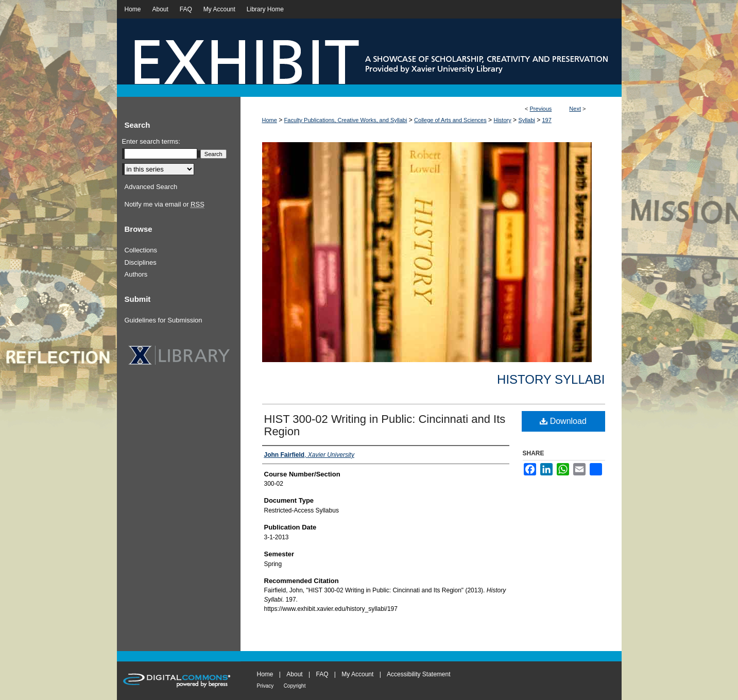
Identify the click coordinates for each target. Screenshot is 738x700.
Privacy (265, 686)
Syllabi (526, 120)
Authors (136, 274)
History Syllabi (551, 379)
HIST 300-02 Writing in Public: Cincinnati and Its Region (385, 425)
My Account (357, 674)
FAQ (322, 674)
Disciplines (141, 262)
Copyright (295, 686)
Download (563, 421)
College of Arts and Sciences (450, 120)
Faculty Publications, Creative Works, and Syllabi (346, 120)
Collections (141, 250)
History (502, 120)
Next (575, 109)
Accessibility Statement (418, 674)
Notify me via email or (165, 204)
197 (546, 120)
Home (270, 120)
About (294, 674)
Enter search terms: (151, 141)
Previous (541, 109)
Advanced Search (151, 187)
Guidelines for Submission (164, 320)
